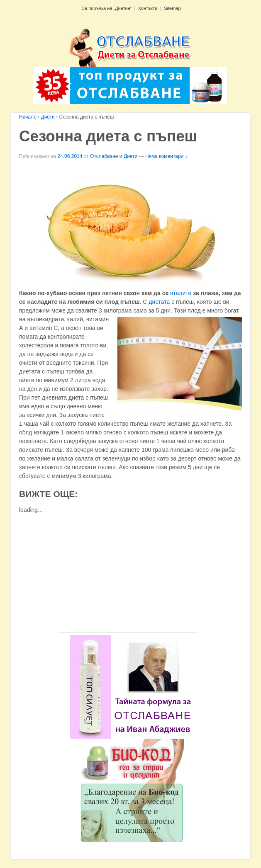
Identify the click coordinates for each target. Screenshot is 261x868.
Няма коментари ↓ (166, 156)
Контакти (148, 8)
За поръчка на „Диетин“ (107, 8)
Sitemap (172, 8)
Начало (28, 117)
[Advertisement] (128, 575)
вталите (181, 293)
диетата (159, 302)
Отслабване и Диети (114, 156)
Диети (48, 117)
